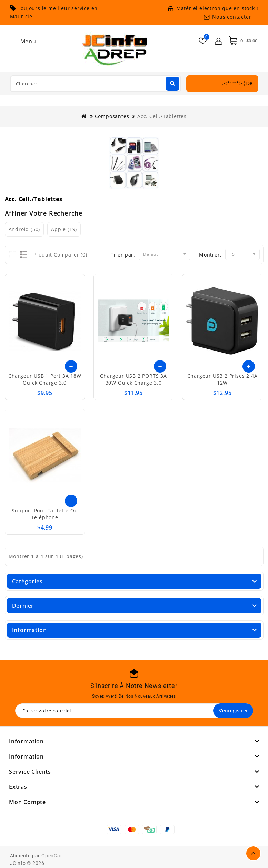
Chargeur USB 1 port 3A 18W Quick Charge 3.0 (45, 379)
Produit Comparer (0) (60, 255)
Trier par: (123, 255)
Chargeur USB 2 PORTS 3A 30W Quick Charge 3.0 (133, 379)
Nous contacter (232, 17)
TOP (253, 853)
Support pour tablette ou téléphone (45, 514)
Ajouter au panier (71, 501)
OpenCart (53, 856)
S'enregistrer (233, 710)
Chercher (172, 83)
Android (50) (24, 229)
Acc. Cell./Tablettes (162, 116)
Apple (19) (64, 229)
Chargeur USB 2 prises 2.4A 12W (222, 379)
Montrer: (210, 255)
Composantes (112, 116)
